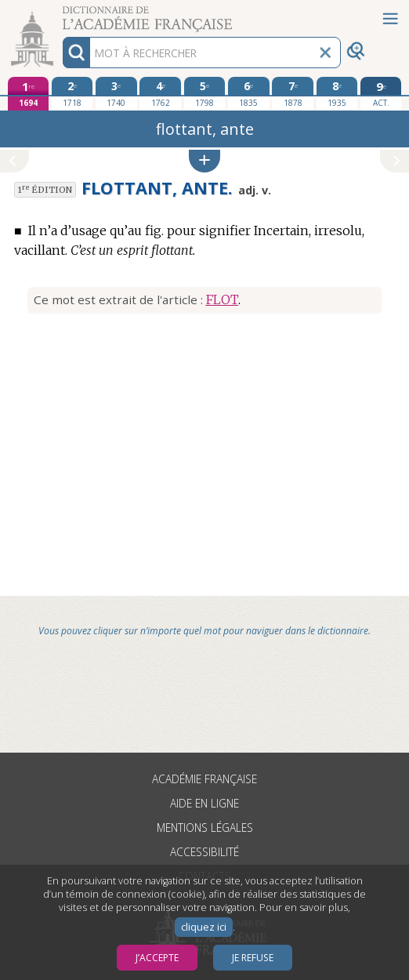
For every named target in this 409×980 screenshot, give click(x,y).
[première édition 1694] (29, 94)
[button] (204, 161)
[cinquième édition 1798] (205, 93)
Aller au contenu (61, 14)
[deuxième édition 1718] (72, 93)
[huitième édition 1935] (337, 93)
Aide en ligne (204, 803)
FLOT (222, 299)
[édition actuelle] (381, 94)
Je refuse (253, 958)
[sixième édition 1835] (249, 93)
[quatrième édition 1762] (160, 93)
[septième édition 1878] (293, 93)
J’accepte (157, 958)
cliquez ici (204, 927)
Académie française (204, 779)
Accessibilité (204, 852)
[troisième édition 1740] (116, 93)
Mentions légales (205, 828)
